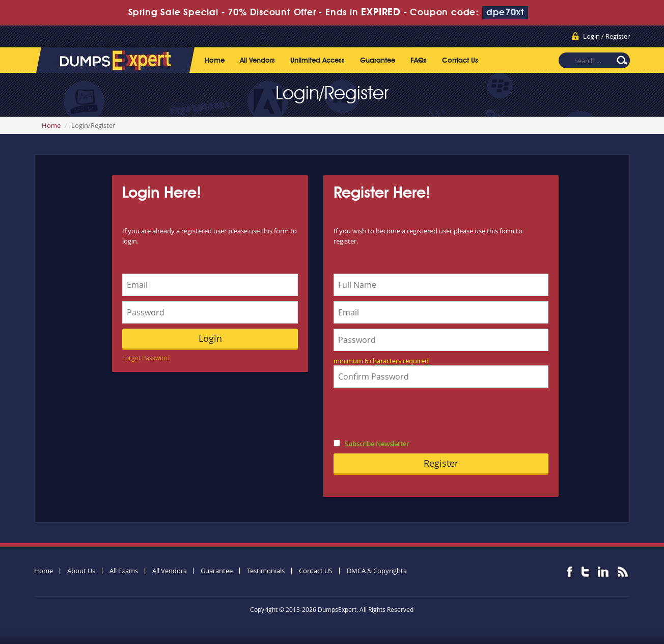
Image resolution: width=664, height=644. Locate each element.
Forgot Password (146, 358)
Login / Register (606, 36)
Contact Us (460, 61)
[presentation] (411, 413)
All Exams (124, 571)
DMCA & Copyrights (377, 571)
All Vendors (257, 61)
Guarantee (378, 61)
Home (215, 61)
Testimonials (266, 571)
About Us (81, 571)
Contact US (316, 571)
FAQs (419, 61)
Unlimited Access (317, 61)
